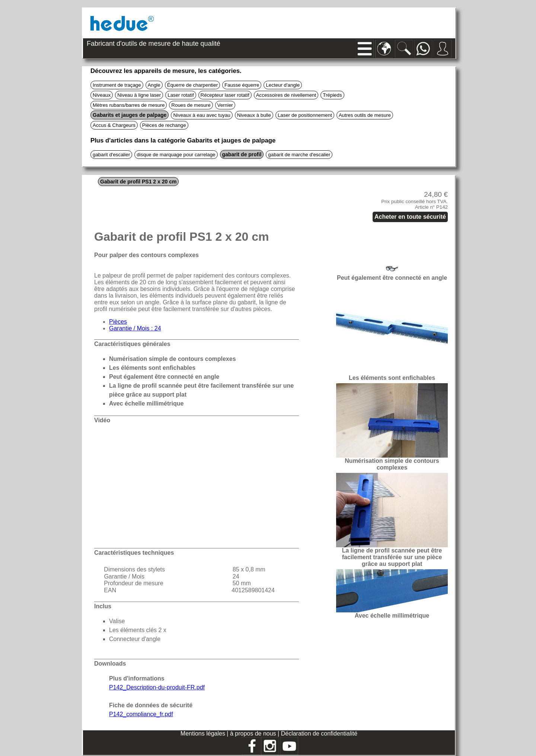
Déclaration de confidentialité (319, 733)
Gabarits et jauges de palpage (130, 115)
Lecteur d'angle (283, 85)
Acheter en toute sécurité (410, 217)
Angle (154, 85)
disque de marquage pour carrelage (176, 155)
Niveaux (102, 95)
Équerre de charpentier (192, 85)
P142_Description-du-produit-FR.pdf (157, 687)
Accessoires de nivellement (286, 95)
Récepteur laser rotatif (225, 95)
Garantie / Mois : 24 (135, 328)
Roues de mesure (191, 105)
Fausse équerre (242, 85)
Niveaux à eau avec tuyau (202, 115)
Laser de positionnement (305, 115)
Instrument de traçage (117, 85)
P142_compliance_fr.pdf (141, 714)
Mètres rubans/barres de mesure (129, 105)
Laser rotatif (181, 95)
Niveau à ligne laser (139, 95)
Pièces (118, 322)
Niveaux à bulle (254, 115)
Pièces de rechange (164, 125)
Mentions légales (204, 733)
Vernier (225, 105)
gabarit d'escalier (111, 155)
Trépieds (332, 95)
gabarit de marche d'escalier (299, 155)
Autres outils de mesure (365, 115)
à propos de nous (254, 733)
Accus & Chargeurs (114, 125)
